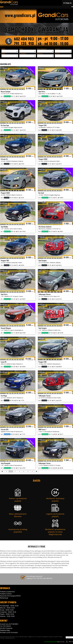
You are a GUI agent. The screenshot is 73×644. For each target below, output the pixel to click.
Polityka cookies (6, 594)
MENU (2, 7)
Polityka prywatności (7, 592)
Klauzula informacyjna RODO (10, 596)
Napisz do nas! (54, 642)
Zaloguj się (67, 3)
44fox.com (69, 642)
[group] (36, 28)
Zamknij (69, 637)
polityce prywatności (10, 638)
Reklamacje (4, 598)
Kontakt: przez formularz (9, 632)
